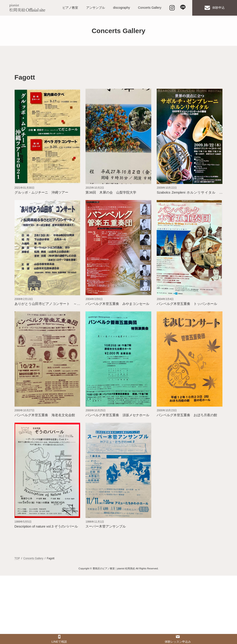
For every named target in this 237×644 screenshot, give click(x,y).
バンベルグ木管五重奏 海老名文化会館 (45, 415)
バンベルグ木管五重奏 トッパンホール (187, 304)
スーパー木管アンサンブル (106, 526)
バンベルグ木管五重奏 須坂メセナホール (117, 415)
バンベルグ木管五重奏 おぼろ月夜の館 (187, 415)
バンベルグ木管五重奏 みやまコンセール (117, 304)
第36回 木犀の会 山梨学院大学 (111, 192)
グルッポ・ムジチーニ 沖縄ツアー (41, 192)
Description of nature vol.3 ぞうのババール (46, 526)
